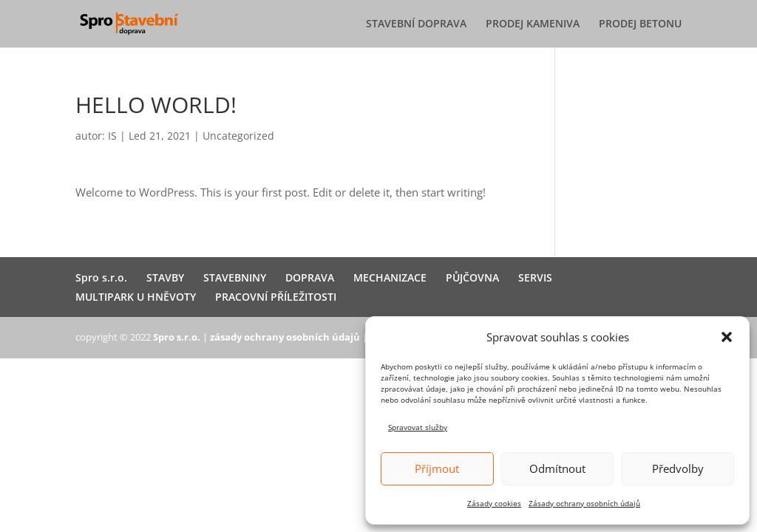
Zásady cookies (494, 503)
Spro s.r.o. (101, 277)
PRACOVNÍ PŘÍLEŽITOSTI (276, 297)
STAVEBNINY (235, 277)
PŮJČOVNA (472, 277)
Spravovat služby (418, 427)
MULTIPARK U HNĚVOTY (136, 297)
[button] (727, 337)
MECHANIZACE (390, 277)
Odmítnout (557, 468)
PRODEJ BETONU (640, 24)
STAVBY (165, 277)
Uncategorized (238, 136)
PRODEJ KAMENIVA (533, 24)
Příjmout (437, 468)
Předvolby (678, 468)
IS (112, 136)
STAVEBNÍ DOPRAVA (416, 24)
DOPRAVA (310, 277)
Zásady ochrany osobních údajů (584, 503)
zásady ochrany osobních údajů (285, 337)
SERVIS (535, 277)
